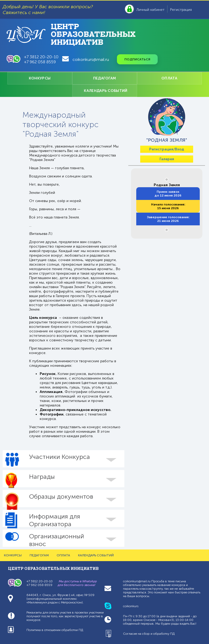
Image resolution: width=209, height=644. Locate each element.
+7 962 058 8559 (40, 62)
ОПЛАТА (169, 78)
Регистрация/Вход (167, 149)
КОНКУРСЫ (40, 78)
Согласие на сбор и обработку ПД (149, 634)
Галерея (167, 159)
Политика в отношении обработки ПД (55, 630)
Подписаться (137, 59)
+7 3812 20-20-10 (41, 57)
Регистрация (181, 10)
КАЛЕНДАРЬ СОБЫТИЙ (106, 91)
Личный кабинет (151, 10)
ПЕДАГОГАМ (105, 78)
